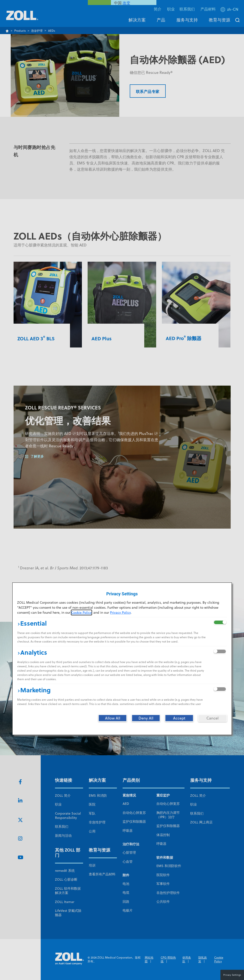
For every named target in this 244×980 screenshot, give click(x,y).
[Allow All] (113, 718)
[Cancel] (213, 718)
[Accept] (179, 718)
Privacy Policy (120, 612)
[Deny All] (146, 718)
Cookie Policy (81, 612)
